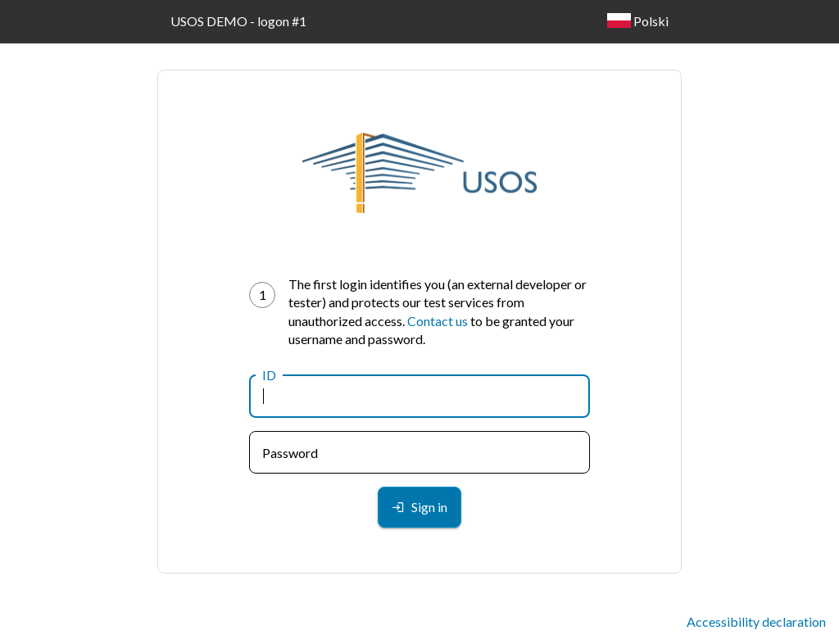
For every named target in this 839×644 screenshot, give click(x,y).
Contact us (438, 321)
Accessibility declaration (756, 621)
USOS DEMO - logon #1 (238, 21)
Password (290, 453)
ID (269, 375)
